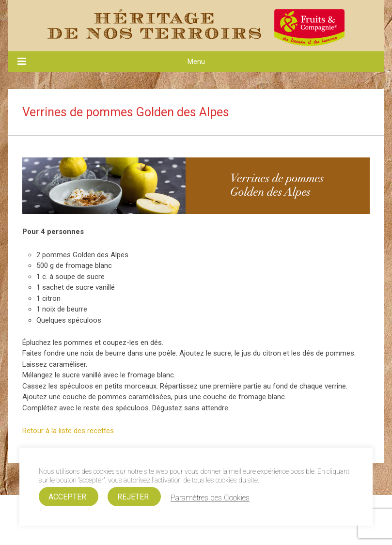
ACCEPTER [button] (67, 497)
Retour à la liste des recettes (68, 431)
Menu (196, 62)
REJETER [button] (133, 497)
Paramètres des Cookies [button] (210, 498)
